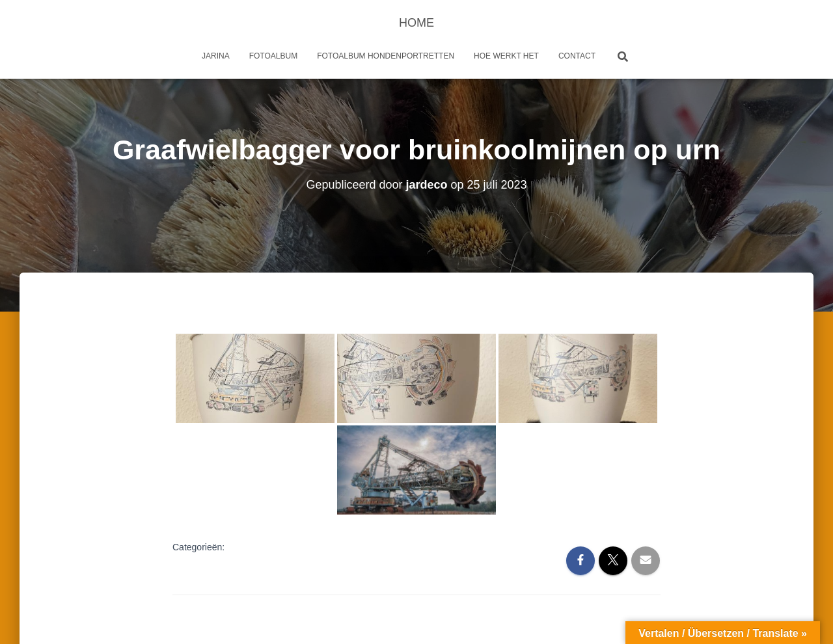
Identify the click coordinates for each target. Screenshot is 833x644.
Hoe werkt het (506, 56)
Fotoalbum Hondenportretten (386, 56)
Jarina (216, 56)
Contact (577, 56)
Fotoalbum (273, 56)
